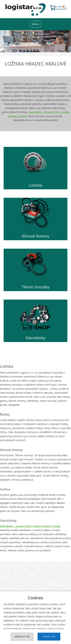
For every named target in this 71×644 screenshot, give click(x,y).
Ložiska (36, 185)
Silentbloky (35, 338)
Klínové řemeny (36, 236)
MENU (35, 24)
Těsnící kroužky (35, 287)
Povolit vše (49, 637)
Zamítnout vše (22, 637)
